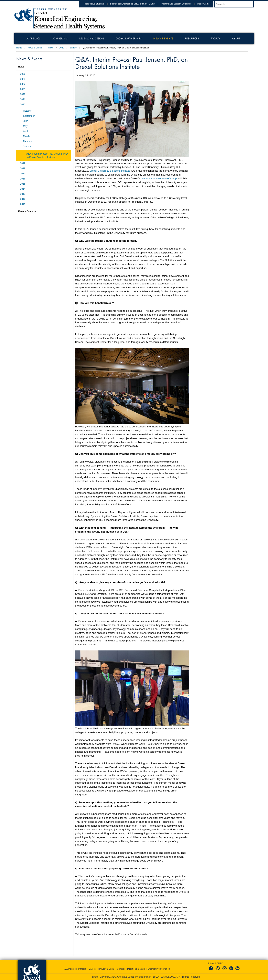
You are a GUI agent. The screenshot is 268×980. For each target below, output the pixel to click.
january (73, 48)
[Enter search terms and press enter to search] (236, 4)
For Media (81, 969)
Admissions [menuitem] (60, 38)
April (26, 131)
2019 (23, 163)
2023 (23, 89)
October (27, 111)
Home (19, 48)
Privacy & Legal (107, 969)
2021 (23, 99)
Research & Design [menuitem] (92, 38)
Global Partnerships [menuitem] (129, 38)
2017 (23, 174)
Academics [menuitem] (33, 38)
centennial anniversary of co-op (159, 178)
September (29, 116)
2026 (23, 74)
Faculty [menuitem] (215, 38)
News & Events (35, 48)
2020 (61, 48)
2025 (23, 79)
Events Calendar (27, 211)
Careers (93, 969)
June (26, 121)
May (25, 126)
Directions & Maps (136, 969)
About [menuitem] (236, 38)
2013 (23, 194)
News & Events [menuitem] (163, 38)
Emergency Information (159, 969)
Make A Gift (207, 4)
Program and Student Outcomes (180, 4)
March (26, 136)
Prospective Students (98, 4)
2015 (23, 184)
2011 (23, 204)
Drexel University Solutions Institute (110, 171)
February (28, 141)
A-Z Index (69, 969)
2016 (23, 179)
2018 (23, 168)
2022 (23, 94)
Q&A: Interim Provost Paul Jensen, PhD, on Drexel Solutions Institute (47, 156)
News (51, 48)
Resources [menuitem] (192, 38)
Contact (121, 969)
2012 (23, 199)
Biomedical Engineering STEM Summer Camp (136, 4)
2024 (23, 84)
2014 (23, 189)
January (27, 147)
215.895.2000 (168, 977)
